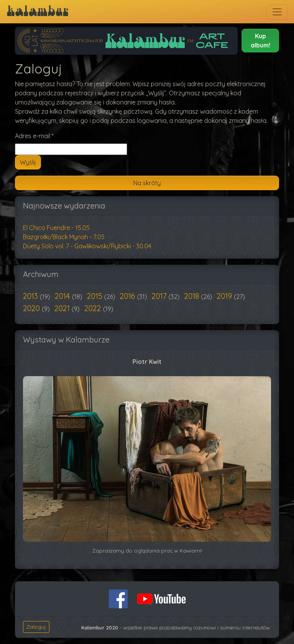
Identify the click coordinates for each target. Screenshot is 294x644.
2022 (94, 308)
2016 (128, 296)
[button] (260, 41)
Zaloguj (36, 627)
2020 (32, 308)
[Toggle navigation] (277, 12)
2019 (225, 296)
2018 (193, 296)
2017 (160, 296)
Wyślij (28, 162)
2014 (63, 296)
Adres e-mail (34, 136)
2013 (31, 296)
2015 (96, 296)
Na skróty (147, 183)
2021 (63, 308)
